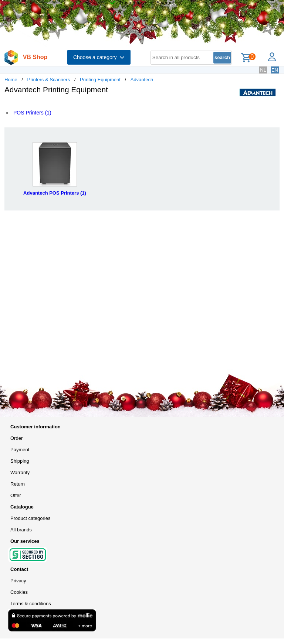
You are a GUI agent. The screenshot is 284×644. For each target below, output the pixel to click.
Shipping (20, 461)
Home (11, 80)
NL (263, 70)
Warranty (20, 472)
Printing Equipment (100, 80)
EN (275, 70)
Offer (16, 495)
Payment (20, 450)
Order (16, 438)
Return (18, 484)
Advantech (142, 80)
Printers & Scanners (49, 80)
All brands (21, 530)
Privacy (18, 581)
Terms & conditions (31, 604)
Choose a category (99, 57)
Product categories (30, 518)
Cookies (19, 592)
